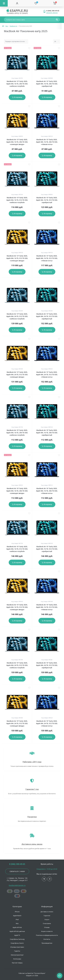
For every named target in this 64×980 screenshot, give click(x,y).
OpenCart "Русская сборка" (36, 973)
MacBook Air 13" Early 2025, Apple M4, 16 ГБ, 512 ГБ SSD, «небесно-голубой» (17, 200)
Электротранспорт (17, 955)
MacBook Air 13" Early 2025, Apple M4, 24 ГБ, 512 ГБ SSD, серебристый (47, 316)
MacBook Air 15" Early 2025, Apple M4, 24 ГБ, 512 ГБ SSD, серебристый (47, 665)
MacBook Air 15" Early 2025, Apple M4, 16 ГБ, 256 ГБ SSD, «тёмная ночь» (47, 491)
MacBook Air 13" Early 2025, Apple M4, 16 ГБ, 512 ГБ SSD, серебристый (47, 200)
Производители (47, 943)
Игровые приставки (17, 947)
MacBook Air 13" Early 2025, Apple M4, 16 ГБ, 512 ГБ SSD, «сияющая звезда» (17, 258)
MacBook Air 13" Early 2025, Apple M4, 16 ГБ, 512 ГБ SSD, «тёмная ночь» (47, 258)
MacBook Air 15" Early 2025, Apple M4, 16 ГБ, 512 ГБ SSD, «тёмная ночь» (47, 607)
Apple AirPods (17, 927)
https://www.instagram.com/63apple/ (50, 879)
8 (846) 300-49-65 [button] (17, 864)
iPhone (17, 912)
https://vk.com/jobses (44, 879)
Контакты (47, 939)
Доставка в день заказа (32, 844)
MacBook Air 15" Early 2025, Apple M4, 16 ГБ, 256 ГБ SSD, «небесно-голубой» (17, 433)
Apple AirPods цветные (17, 931)
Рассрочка (32, 817)
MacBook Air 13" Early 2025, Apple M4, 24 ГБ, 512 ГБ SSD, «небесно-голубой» (17, 316)
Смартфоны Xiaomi (17, 943)
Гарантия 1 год (32, 789)
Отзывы (47, 927)
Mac (7, 26)
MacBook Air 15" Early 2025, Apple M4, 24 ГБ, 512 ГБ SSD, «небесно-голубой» (17, 665)
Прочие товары (17, 963)
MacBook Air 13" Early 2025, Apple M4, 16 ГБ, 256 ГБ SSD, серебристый (47, 84)
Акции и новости (47, 931)
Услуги (47, 920)
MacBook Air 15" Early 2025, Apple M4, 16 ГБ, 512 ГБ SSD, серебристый (47, 549)
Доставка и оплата (47, 912)
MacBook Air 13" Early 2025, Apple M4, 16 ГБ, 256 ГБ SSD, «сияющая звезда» (17, 142)
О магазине (47, 923)
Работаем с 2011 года (32, 762)
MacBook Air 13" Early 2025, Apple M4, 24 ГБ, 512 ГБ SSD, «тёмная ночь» (47, 375)
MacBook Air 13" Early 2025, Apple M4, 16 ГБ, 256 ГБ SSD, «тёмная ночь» (47, 142)
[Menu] (4, 3)
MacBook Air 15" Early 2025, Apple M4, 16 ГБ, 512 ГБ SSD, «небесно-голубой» (17, 549)
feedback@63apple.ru (17, 885)
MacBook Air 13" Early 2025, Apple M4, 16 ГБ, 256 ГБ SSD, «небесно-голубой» (17, 84)
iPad (17, 920)
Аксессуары (17, 959)
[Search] (57, 20)
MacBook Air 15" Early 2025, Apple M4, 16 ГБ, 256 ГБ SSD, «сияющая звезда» (17, 491)
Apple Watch (17, 916)
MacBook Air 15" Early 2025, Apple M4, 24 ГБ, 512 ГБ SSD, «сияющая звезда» (17, 723)
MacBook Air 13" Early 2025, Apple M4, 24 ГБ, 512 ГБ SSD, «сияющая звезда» (17, 375)
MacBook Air (14, 26)
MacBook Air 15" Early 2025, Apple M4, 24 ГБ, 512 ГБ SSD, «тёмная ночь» (47, 723)
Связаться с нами (17, 871)
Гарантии (47, 916)
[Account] (17, 3)
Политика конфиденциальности (47, 935)
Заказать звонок (52, 13)
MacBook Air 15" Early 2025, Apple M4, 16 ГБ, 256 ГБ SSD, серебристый (47, 433)
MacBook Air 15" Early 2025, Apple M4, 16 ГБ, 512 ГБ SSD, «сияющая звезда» (17, 607)
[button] (53, 11)
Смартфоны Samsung (17, 939)
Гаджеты (17, 951)
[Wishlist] (36, 3)
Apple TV (17, 935)
